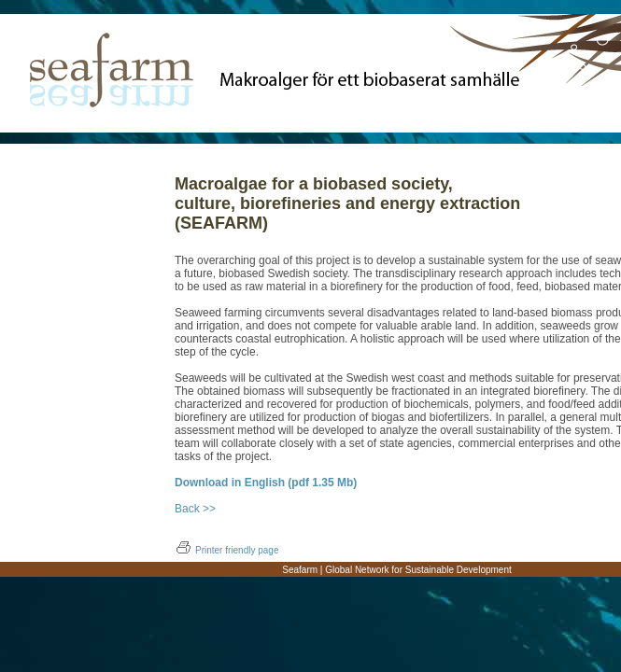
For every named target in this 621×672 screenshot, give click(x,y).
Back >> (195, 509)
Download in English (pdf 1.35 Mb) (266, 483)
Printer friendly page (227, 550)
